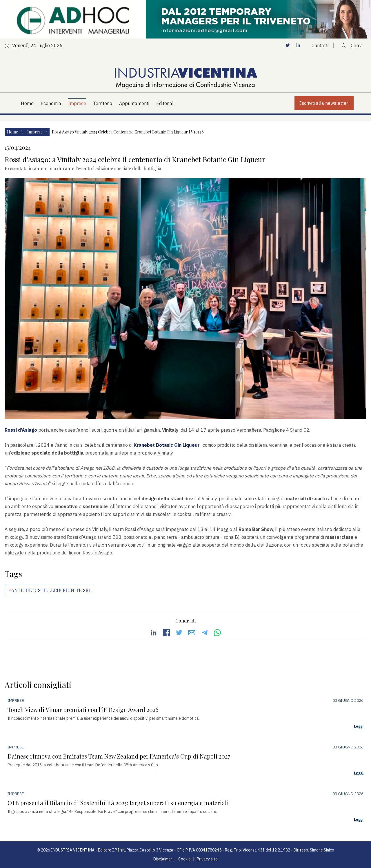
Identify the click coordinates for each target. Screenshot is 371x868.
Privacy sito (207, 859)
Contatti (320, 45)
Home (13, 132)
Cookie (184, 859)
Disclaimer (163, 859)
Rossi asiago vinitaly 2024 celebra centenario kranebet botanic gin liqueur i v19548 (128, 132)
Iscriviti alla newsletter (324, 103)
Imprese (35, 132)
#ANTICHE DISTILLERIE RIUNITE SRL (50, 590)
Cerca (352, 45)
